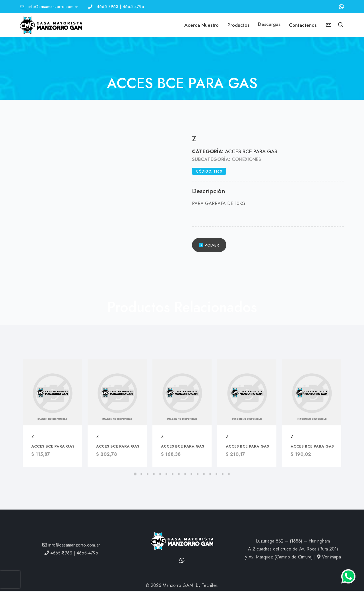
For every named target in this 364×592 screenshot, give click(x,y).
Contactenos (303, 25)
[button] (341, 26)
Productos (238, 25)
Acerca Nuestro (200, 25)
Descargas (269, 25)
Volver (209, 247)
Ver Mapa (329, 558)
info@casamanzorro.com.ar (53, 7)
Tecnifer (209, 586)
